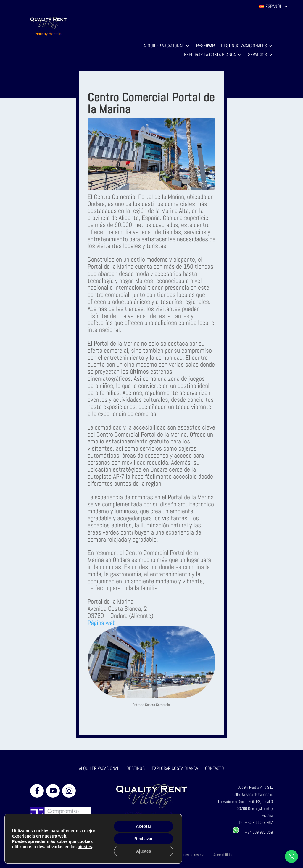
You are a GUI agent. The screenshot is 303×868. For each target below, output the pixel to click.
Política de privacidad (86, 855)
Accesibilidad (223, 855)
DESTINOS (136, 768)
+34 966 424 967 (259, 822)
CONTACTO (215, 768)
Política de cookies (149, 855)
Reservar (205, 46)
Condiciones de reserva (188, 855)
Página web (102, 623)
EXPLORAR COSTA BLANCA (175, 768)
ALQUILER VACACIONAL (99, 768)
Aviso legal (118, 855)
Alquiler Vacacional (164, 46)
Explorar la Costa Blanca (210, 55)
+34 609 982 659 (253, 832)
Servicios (257, 55)
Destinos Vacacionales (244, 46)
